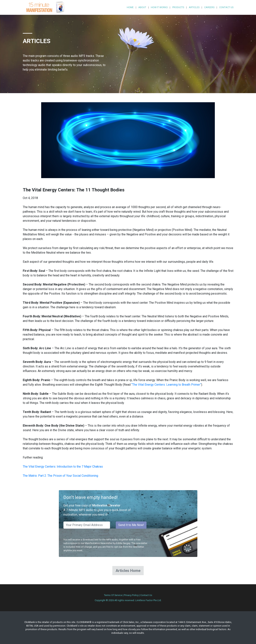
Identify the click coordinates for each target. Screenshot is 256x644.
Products (178, 7)
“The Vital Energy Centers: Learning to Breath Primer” (166, 385)
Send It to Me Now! (131, 525)
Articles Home (128, 571)
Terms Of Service (113, 595)
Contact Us (226, 7)
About (142, 7)
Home (130, 7)
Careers (209, 7)
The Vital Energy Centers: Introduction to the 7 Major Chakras (63, 467)
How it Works (159, 7)
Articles (194, 7)
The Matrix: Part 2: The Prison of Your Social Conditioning (60, 476)
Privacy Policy (131, 595)
